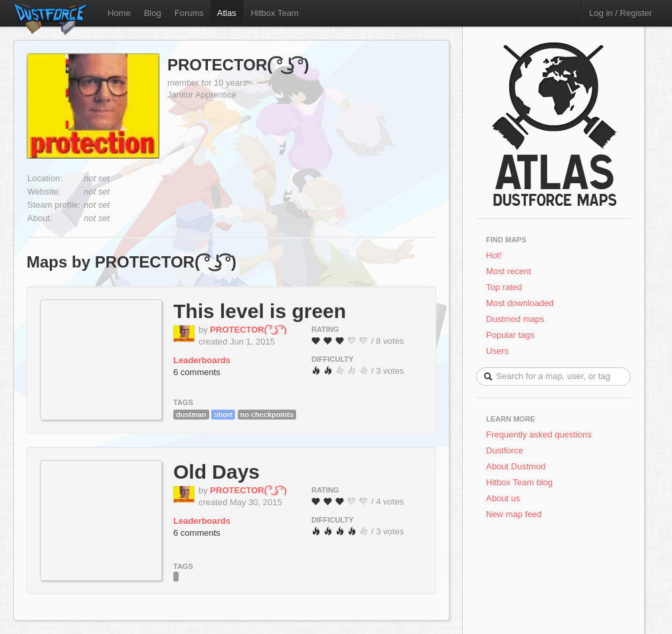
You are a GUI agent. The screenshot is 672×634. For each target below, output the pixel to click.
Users (497, 351)
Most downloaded (520, 303)
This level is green (260, 311)
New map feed (516, 514)
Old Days (216, 472)
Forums (189, 13)
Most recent (509, 271)
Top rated (504, 287)
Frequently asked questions (539, 435)
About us (503, 498)
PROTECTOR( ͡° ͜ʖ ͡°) (238, 65)
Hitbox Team (275, 13)
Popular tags (510, 335)
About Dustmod (516, 466)
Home (119, 13)
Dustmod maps (515, 319)
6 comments (197, 372)
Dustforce (505, 450)
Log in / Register (621, 13)
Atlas (227, 13)
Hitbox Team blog (519, 482)
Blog (153, 13)
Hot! (494, 255)
